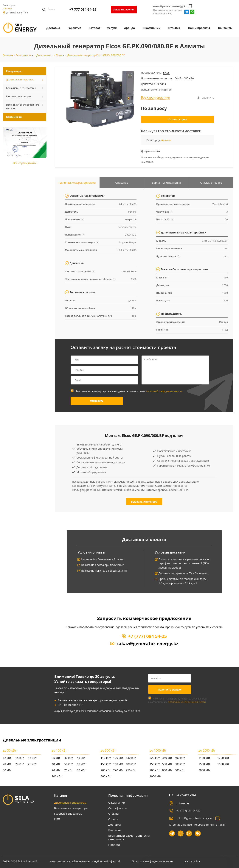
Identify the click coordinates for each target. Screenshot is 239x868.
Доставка (115, 825)
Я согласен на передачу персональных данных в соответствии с (129, 391)
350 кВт (167, 758)
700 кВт (155, 770)
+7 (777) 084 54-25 (147, 636)
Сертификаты (118, 808)
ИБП (57, 819)
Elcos (166, 73)
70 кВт (56, 770)
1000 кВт (155, 776)
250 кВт (131, 770)
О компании (117, 802)
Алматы (7, 8)
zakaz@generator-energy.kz (170, 6)
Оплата (113, 819)
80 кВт (81, 770)
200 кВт (106, 770)
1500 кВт (204, 764)
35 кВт (56, 758)
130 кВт (131, 758)
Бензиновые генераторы (71, 808)
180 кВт (131, 764)
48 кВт (56, 764)
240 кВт (118, 770)
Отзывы (114, 814)
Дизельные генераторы (70, 802)
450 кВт (155, 764)
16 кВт (32, 758)
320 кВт (155, 758)
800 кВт (167, 770)
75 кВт (69, 770)
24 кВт (20, 764)
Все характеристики (156, 97)
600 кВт (180, 764)
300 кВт (106, 776)
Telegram (187, 12)
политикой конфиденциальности (164, 391)
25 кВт (32, 764)
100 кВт (57, 776)
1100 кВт (204, 758)
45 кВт (81, 758)
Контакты (115, 830)
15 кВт (20, 758)
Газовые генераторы (68, 814)
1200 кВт (223, 758)
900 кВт (180, 770)
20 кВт (7, 764)
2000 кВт (204, 770)
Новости (114, 845)
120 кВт (118, 758)
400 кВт (180, 758)
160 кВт (118, 764)
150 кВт (106, 764)
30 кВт (7, 770)
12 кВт (7, 758)
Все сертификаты (25, 163)
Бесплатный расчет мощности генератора (129, 837)
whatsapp (192, 12)
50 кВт (69, 764)
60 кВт (81, 764)
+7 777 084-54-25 (83, 9)
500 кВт (167, 764)
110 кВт (106, 758)
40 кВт (69, 758)
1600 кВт (223, 764)
